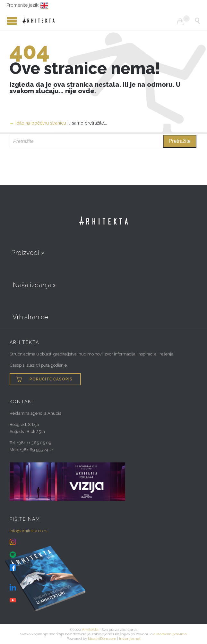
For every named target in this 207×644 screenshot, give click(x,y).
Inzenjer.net (130, 639)
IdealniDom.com (102, 639)
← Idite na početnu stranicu (38, 123)
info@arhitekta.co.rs (28, 531)
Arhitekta (90, 630)
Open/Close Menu (6, 21)
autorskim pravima (170, 634)
